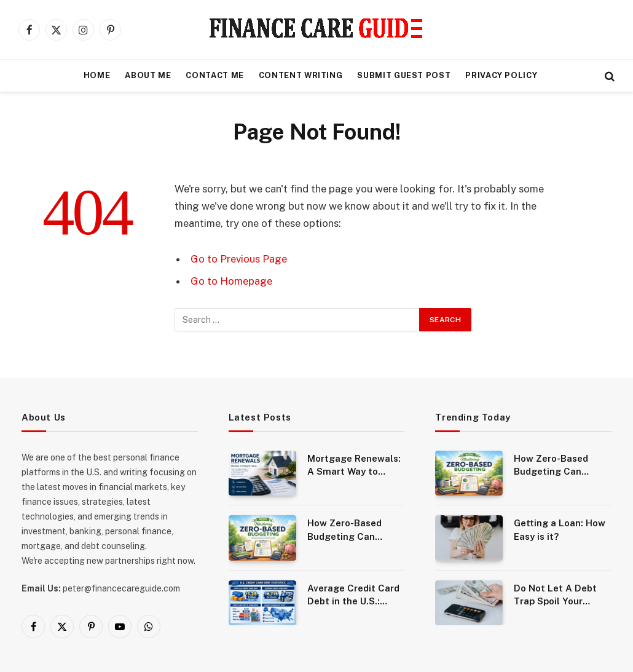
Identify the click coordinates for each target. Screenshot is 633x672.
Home (97, 75)
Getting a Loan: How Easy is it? (560, 529)
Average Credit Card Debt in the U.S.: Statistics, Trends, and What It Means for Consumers (353, 595)
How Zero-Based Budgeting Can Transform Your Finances (344, 530)
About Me (148, 75)
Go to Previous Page (239, 259)
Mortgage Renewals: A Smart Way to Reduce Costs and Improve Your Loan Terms (354, 466)
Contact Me (214, 75)
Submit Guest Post (404, 75)
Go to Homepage (231, 281)
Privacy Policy (501, 75)
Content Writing (301, 75)
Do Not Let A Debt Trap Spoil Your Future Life (555, 595)
